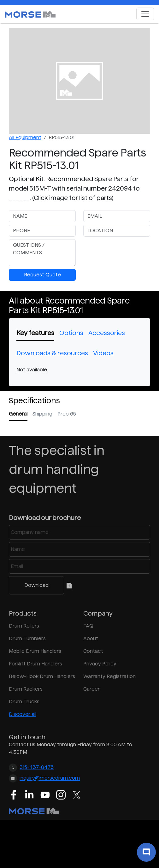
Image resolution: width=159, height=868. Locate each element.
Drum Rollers (24, 626)
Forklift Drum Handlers (35, 664)
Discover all (23, 714)
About (91, 638)
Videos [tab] (103, 353)
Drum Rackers (26, 689)
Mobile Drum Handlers (35, 651)
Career (91, 689)
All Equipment (25, 137)
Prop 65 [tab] (67, 414)
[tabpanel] (79, 370)
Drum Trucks (24, 702)
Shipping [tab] (42, 414)
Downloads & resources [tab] (52, 353)
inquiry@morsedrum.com (50, 778)
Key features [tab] (35, 333)
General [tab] (18, 414)
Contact (93, 651)
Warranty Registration (109, 676)
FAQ (88, 626)
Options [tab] (71, 333)
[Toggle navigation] (145, 14)
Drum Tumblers (27, 638)
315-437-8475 (37, 768)
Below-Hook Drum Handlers (42, 676)
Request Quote (42, 275)
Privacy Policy (100, 664)
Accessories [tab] (107, 333)
